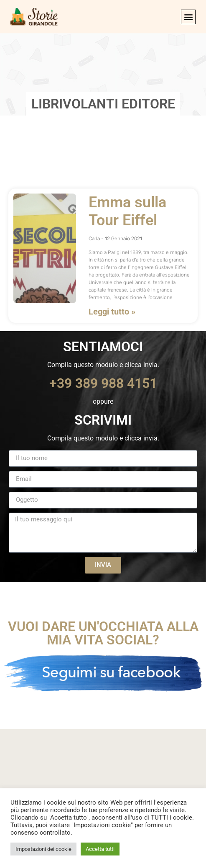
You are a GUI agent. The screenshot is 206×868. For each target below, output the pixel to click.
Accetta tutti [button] (100, 849)
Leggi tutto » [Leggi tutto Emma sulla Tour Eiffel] (112, 312)
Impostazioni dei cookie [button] (43, 849)
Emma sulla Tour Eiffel (127, 211)
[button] (188, 17)
